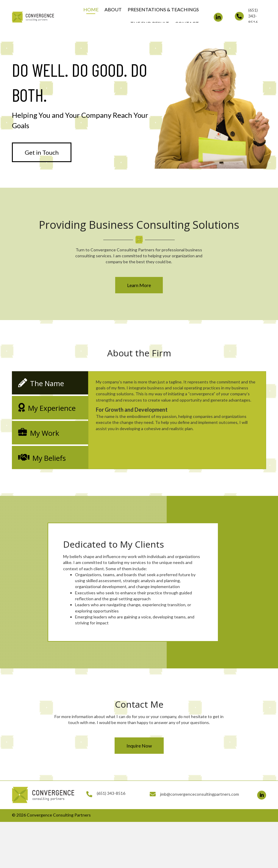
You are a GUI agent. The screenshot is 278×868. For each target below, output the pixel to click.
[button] (218, 17)
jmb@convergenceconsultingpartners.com (200, 794)
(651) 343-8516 (253, 16)
